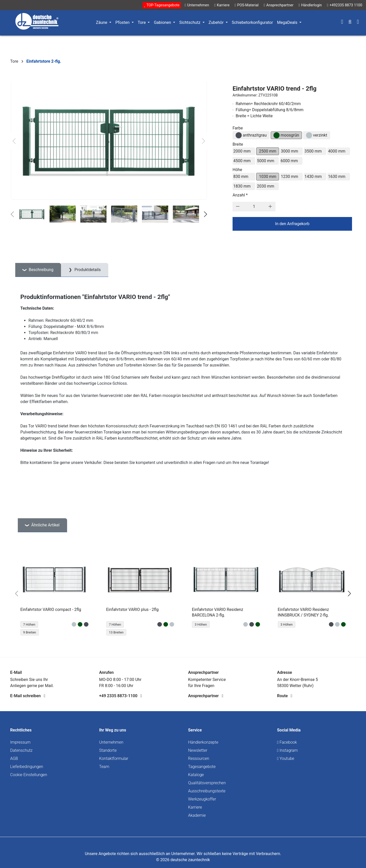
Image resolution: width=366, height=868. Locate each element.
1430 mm (313, 177)
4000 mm (337, 151)
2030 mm (266, 186)
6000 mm (289, 161)
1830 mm (242, 186)
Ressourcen (199, 758)
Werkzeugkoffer (202, 799)
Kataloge (196, 775)
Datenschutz (21, 750)
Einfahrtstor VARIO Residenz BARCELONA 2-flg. (218, 612)
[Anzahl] (254, 207)
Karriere (195, 807)
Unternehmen (111, 742)
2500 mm (268, 151)
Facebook (287, 742)
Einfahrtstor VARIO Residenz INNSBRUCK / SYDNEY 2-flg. (303, 612)
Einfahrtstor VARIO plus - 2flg (132, 610)
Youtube (286, 758)
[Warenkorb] (358, 22)
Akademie (197, 815)
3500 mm (313, 151)
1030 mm (268, 177)
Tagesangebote (202, 767)
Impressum (20, 742)
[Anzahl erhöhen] (270, 207)
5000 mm (266, 161)
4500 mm (242, 161)
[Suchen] (350, 22)
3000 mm (289, 151)
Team (104, 767)
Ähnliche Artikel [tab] (45, 525)
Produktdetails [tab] (87, 270)
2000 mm (242, 151)
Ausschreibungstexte (207, 791)
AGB (14, 758)
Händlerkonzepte (203, 742)
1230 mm (289, 177)
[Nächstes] (204, 141)
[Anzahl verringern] (238, 207)
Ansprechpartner (206, 696)
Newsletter (198, 750)
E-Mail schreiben (28, 696)
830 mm (241, 177)
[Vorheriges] (14, 141)
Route (285, 696)
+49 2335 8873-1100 (120, 696)
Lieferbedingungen (27, 767)
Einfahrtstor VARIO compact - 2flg (51, 610)
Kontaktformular (114, 758)
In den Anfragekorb (292, 224)
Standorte (108, 750)
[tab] (38, 270)
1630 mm (337, 177)
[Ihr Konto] (342, 22)
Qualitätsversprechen (207, 783)
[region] (183, 594)
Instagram (287, 750)
